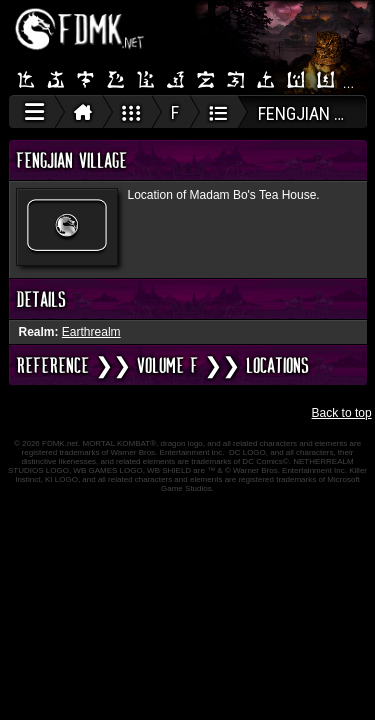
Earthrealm (91, 332)
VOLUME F (167, 365)
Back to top (342, 413)
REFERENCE (52, 365)
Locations (277, 365)
